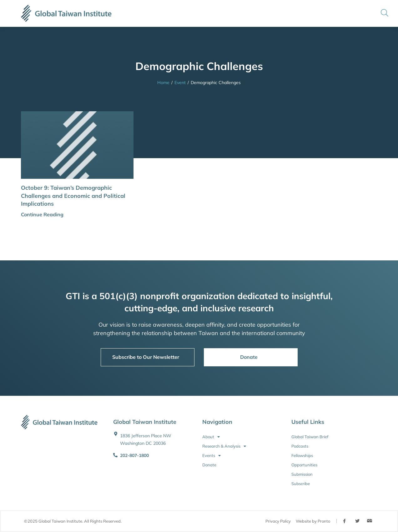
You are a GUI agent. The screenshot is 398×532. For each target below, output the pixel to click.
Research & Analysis (224, 446)
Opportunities (304, 465)
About (211, 437)
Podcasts (300, 446)
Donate (209, 465)
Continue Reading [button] (42, 214)
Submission (302, 474)
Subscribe (301, 484)
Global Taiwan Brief (310, 437)
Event (180, 83)
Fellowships (302, 455)
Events (212, 455)
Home (163, 83)
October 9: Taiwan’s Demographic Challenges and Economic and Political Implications (73, 196)
